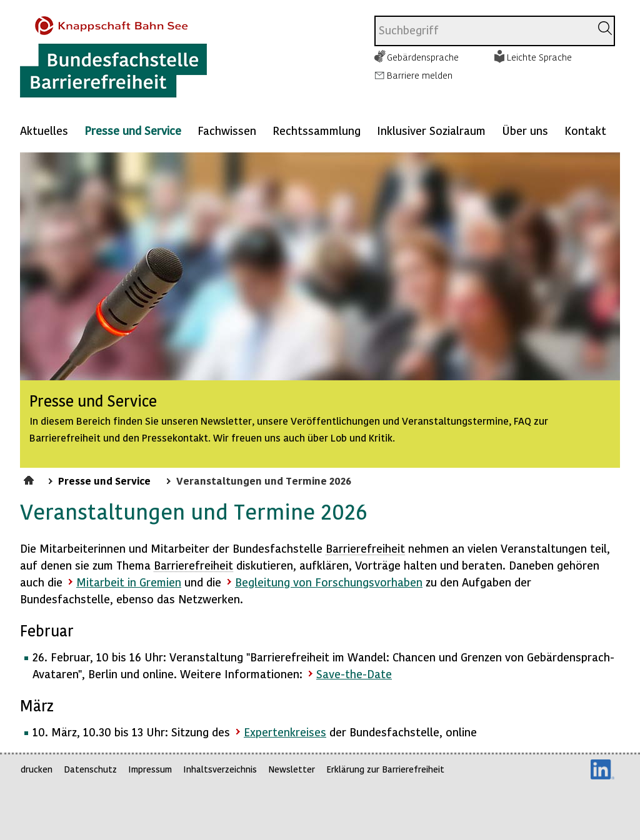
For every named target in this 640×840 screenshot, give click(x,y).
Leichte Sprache (539, 57)
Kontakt (585, 130)
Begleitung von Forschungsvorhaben (329, 582)
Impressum (150, 769)
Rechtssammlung (317, 130)
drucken (37, 769)
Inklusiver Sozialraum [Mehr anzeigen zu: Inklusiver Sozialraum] (431, 130)
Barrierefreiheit (365, 548)
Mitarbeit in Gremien (129, 582)
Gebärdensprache (423, 57)
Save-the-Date (354, 674)
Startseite (30, 478)
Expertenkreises (285, 732)
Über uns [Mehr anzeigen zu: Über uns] (525, 130)
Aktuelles (44, 130)
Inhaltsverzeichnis (220, 769)
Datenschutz (90, 769)
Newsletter (292, 769)
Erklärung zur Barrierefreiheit (385, 769)
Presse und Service (133, 130)
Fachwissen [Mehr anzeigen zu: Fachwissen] (227, 130)
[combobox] (483, 31)
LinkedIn (602, 769)
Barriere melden (420, 75)
